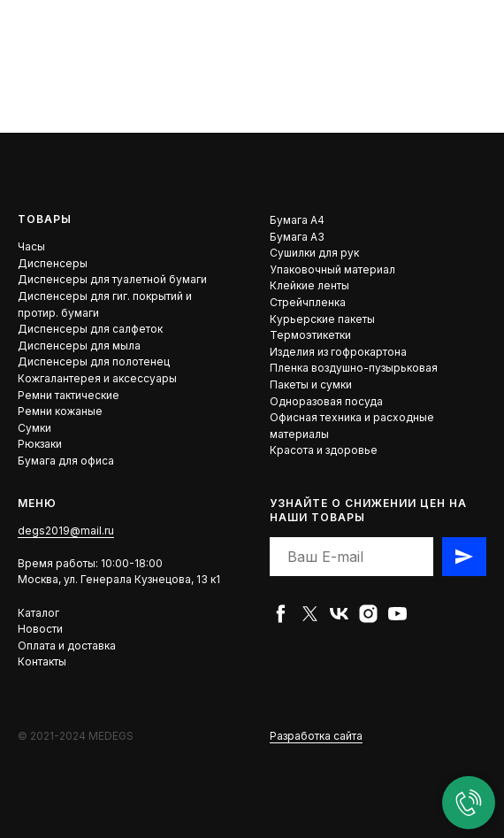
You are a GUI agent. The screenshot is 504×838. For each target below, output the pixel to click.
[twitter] (310, 614)
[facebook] (281, 614)
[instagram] (368, 614)
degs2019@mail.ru (66, 530)
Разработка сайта (316, 736)
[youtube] (397, 614)
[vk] (339, 614)
